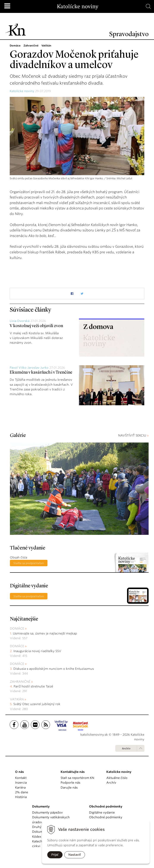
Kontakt (21, 778)
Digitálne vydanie (102, 812)
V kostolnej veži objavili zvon (36, 326)
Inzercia (21, 783)
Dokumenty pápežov (47, 812)
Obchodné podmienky (106, 817)
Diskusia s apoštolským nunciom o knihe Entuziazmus (54, 669)
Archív (126, 748)
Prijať (55, 855)
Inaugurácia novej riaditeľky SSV (37, 651)
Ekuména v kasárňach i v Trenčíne (41, 373)
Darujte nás (69, 788)
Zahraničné (20, 682)
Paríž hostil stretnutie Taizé (33, 686)
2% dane (22, 792)
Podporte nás (70, 783)
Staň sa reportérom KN (77, 778)
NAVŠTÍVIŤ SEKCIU (133, 435)
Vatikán (17, 699)
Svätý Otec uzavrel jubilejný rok (37, 704)
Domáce (17, 628)
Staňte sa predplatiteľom (29, 563)
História (21, 797)
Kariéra (20, 788)
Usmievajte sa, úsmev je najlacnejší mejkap (45, 633)
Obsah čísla (19, 557)
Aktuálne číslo (117, 778)
